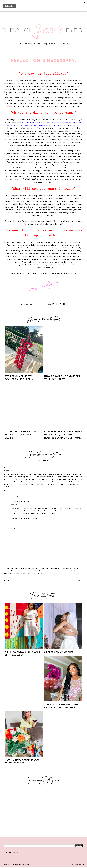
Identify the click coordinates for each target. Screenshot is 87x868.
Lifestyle (28, 304)
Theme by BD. (78, 864)
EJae (6, 468)
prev (7, 581)
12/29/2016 (8, 471)
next (80, 581)
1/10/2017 (14, 505)
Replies (16, 497)
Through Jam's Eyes (19, 864)
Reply (6, 490)
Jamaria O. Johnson (20, 502)
